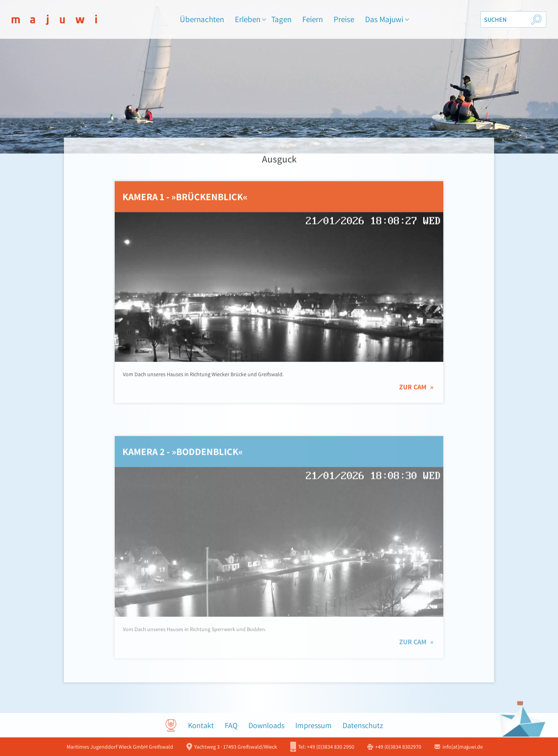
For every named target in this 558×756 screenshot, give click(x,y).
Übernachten (202, 19)
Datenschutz (363, 725)
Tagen (281, 19)
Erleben (248, 19)
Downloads (266, 725)
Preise (344, 19)
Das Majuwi (384, 19)
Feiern (313, 19)
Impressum (313, 725)
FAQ (231, 725)
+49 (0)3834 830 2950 (326, 747)
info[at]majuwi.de (463, 747)
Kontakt (201, 725)
